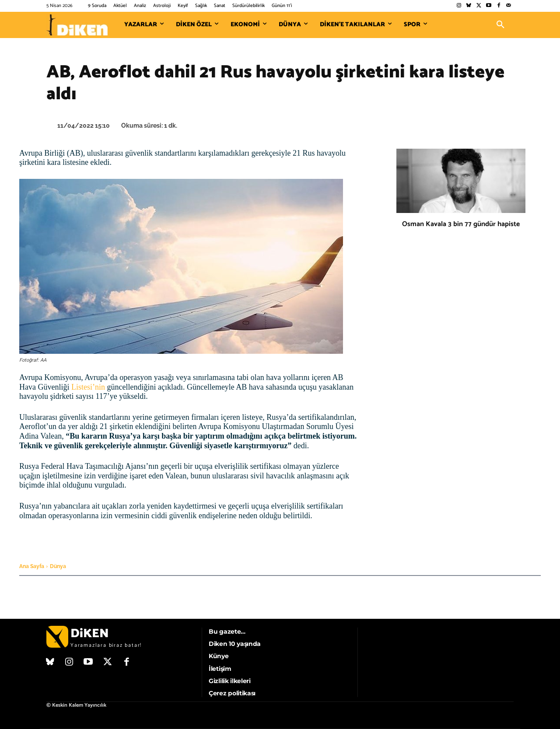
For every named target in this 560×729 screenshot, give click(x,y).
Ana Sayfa (32, 566)
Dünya (58, 566)
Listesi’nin (88, 387)
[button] (500, 25)
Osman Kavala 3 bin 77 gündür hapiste (461, 224)
